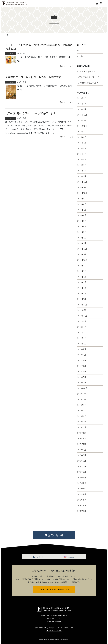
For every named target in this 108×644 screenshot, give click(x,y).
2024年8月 (82, 204)
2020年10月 (82, 388)
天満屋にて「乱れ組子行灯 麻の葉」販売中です (33, 77)
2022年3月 (82, 344)
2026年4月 (82, 98)
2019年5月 (82, 472)
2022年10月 (82, 316)
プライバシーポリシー (64, 628)
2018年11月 (82, 500)
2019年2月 (82, 483)
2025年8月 (82, 137)
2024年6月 (82, 215)
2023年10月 (82, 260)
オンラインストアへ (54, 631)
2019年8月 (82, 455)
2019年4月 (82, 478)
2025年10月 (82, 126)
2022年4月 (82, 338)
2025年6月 (82, 148)
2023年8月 (82, 266)
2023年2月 (82, 293)
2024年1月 (82, 243)
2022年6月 (82, 327)
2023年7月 (82, 271)
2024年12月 (82, 182)
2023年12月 (82, 249)
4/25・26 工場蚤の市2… (87, 72)
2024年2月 (82, 238)
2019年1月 (81, 489)
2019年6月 (82, 466)
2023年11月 (82, 254)
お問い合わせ (54, 535)
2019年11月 (82, 438)
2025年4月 (82, 159)
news (80, 51)
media (80, 56)
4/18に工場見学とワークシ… (89, 77)
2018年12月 (82, 494)
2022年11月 (82, 310)
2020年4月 (82, 411)
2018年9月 (82, 511)
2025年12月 (82, 115)
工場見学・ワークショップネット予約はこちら (54, 589)
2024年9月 (82, 199)
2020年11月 (82, 383)
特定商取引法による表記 (44, 628)
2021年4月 (82, 371)
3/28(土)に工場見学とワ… (88, 83)
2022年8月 (82, 321)
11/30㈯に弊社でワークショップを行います (31, 113)
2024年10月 (82, 193)
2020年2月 (82, 422)
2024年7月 (82, 210)
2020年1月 (82, 427)
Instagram (70, 557)
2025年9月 (82, 132)
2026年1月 (82, 109)
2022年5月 (82, 333)
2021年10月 (82, 349)
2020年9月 (82, 394)
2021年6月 (82, 366)
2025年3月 (82, 165)
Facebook (38, 557)
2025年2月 (82, 171)
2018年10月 (82, 505)
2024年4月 (82, 226)
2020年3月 (82, 416)
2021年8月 (82, 360)
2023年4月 (82, 288)
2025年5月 (82, 154)
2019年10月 (82, 444)
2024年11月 (82, 187)
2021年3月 (82, 377)
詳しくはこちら (67, 66)
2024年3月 (82, 232)
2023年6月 (82, 277)
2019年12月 (82, 433)
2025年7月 (82, 143)
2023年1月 (82, 299)
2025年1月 (82, 176)
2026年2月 (82, 104)
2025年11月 (82, 120)
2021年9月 (82, 355)
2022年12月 (82, 305)
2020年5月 (82, 405)
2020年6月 (82, 399)
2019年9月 (82, 450)
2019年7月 (82, 461)
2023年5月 (82, 282)
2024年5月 (82, 221)
